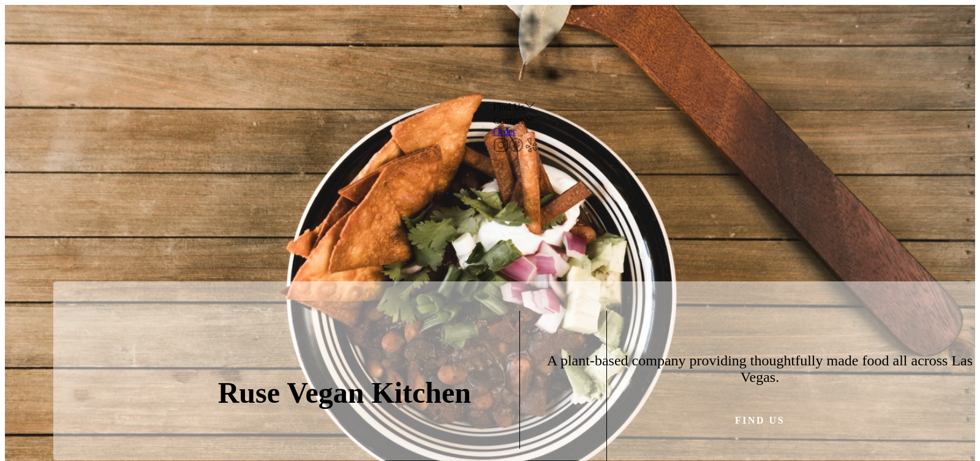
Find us (760, 420)
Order (504, 131)
